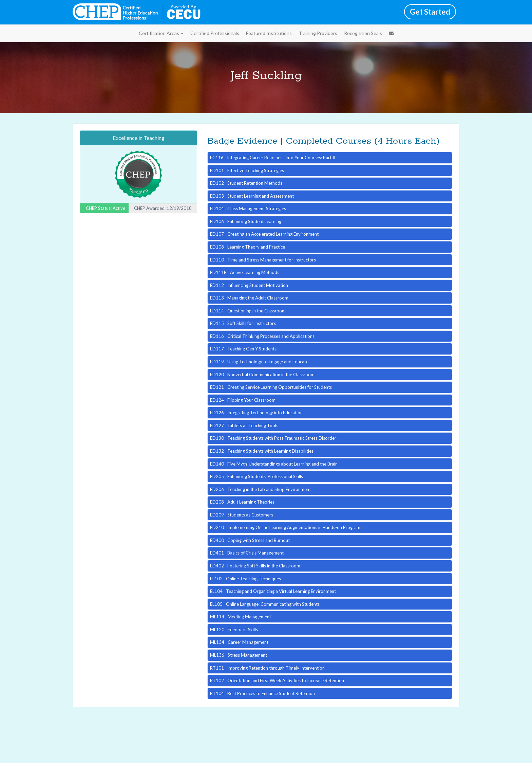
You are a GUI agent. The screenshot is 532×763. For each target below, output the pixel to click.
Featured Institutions (269, 33)
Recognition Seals (363, 33)
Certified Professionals (215, 33)
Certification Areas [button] (161, 33)
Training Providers (318, 33)
